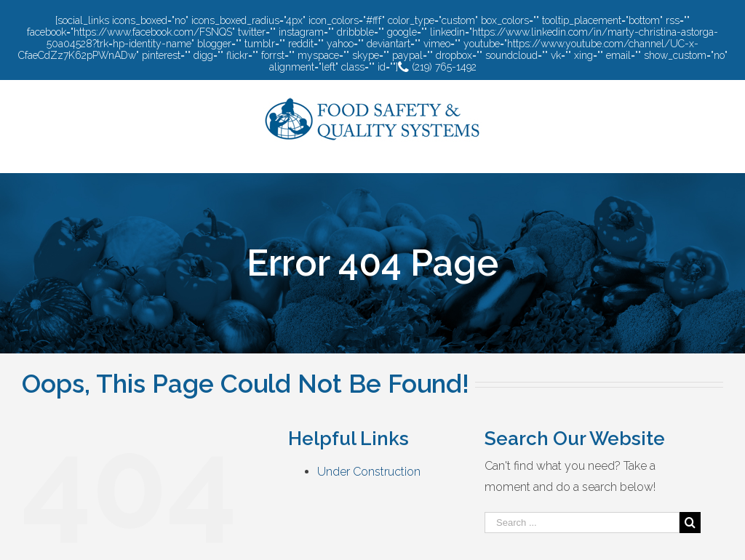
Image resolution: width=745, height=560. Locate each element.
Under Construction (369, 472)
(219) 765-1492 (437, 67)
